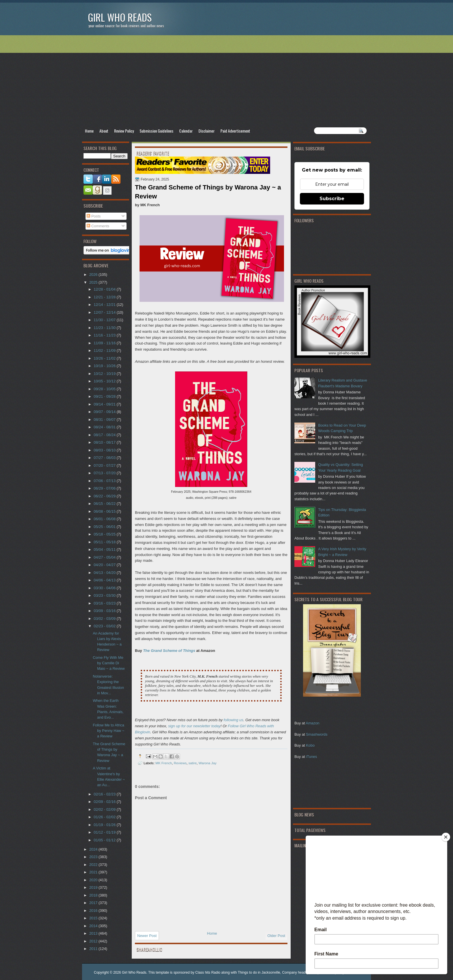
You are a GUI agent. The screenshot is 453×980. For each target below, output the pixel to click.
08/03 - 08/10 (105, 450)
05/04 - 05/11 (105, 549)
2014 (94, 926)
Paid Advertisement (235, 131)
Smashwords (317, 734)
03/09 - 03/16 (105, 611)
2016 (94, 911)
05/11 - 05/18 (105, 542)
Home (89, 131)
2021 (94, 872)
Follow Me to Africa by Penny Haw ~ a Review (108, 731)
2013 (94, 933)
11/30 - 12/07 (105, 320)
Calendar (186, 131)
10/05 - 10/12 (105, 381)
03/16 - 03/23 (105, 603)
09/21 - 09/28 (105, 396)
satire (193, 763)
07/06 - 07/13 (105, 481)
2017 (94, 903)
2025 (94, 282)
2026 (94, 275)
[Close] (446, 837)
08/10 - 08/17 (105, 442)
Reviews (180, 763)
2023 (94, 857)
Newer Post (147, 936)
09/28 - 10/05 (105, 389)
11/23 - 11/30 (105, 328)
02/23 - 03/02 (105, 626)
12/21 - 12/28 (105, 297)
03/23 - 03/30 (105, 595)
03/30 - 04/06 (105, 588)
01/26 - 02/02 (105, 817)
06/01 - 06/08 (105, 519)
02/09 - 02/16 (105, 802)
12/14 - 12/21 (105, 305)
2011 (94, 949)
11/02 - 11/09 (105, 350)
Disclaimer (207, 131)
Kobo (310, 745)
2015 (94, 918)
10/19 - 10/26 (105, 366)
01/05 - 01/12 (105, 840)
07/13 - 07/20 (105, 473)
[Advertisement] (226, 81)
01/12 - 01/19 (105, 832)
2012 (94, 941)
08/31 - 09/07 (105, 420)
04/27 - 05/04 (105, 557)
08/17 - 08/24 (105, 435)
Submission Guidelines (156, 131)
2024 (94, 849)
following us (233, 720)
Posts (94, 216)
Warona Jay (207, 763)
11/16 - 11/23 (105, 335)
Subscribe (332, 199)
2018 (94, 895)
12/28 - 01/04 (105, 289)
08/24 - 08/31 (105, 427)
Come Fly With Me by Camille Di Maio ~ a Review (109, 663)
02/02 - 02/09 (105, 809)
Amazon (312, 723)
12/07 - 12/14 (105, 312)
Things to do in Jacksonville (259, 972)
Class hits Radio (208, 972)
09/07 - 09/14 (105, 412)
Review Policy (124, 131)
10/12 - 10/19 (105, 374)
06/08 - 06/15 (105, 511)
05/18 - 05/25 (105, 534)
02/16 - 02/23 (105, 794)
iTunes (311, 757)
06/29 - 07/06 (105, 488)
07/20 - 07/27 (105, 465)
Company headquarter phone (305, 972)
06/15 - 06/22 (105, 504)
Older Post (276, 936)
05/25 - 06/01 (105, 527)
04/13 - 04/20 (105, 573)
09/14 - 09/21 (105, 404)
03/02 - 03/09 (105, 619)
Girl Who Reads (120, 17)
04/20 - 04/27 (105, 565)
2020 (94, 880)
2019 (94, 887)
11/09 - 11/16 (105, 343)
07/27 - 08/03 (105, 458)
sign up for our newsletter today (194, 726)
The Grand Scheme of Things (169, 651)
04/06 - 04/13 (105, 580)
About (104, 131)
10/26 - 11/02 (105, 358)
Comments (98, 226)
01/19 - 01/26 (105, 825)
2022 (94, 865)
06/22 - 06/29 (105, 496)
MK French (164, 763)
